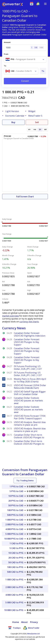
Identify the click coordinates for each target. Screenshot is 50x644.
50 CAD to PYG (16, 562)
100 (36, 48)
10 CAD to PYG (16, 553)
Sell (37, 122)
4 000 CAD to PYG (14, 595)
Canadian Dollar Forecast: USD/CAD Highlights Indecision (30, 334)
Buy (13, 122)
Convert (25, 81)
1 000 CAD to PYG (14, 580)
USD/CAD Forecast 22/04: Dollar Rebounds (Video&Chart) (30, 387)
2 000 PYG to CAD (14, 524)
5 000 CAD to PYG (14, 602)
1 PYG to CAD (16, 486)
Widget (32, 111)
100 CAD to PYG (15, 567)
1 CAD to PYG (16, 543)
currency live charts (29, 322)
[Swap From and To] (43, 71)
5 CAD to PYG (16, 548)
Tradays (14, 628)
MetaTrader (31, 628)
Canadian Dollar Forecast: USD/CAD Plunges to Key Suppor (27, 342)
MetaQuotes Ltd (33, 634)
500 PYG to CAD (15, 515)
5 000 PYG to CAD (14, 534)
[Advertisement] (25, 207)
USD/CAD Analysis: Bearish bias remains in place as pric (30, 423)
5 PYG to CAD (16, 491)
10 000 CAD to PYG (14, 610)
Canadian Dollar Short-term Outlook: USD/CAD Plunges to (29, 436)
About (24, 622)
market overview (10, 316)
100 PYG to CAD (15, 510)
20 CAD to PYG (16, 558)
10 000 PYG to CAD (14, 539)
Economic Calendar (15, 116)
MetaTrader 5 (35, 116)
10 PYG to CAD (16, 496)
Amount (7, 42)
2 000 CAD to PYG (14, 587)
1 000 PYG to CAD (14, 520)
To (5, 66)
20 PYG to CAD (16, 501)
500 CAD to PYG (15, 572)
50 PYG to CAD (16, 505)
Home (16, 622)
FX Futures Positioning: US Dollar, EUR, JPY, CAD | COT (28, 368)
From (6, 54)
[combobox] (25, 59)
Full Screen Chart (25, 197)
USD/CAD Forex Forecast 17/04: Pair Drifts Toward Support (30, 417)
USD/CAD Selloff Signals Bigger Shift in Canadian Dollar (30, 393)
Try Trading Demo (25, 480)
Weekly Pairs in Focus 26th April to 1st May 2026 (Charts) (30, 380)
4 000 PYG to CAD (14, 529)
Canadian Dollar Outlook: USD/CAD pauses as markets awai (28, 401)
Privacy (34, 622)
